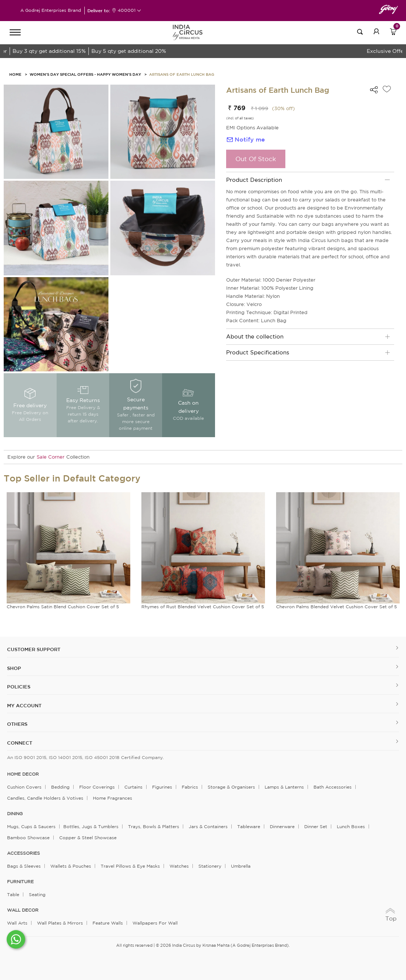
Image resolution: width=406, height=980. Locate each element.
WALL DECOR (23, 910)
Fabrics (190, 787)
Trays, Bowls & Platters (154, 826)
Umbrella (241, 866)
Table (13, 894)
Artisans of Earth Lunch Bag (182, 74)
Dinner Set (316, 826)
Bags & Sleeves (24, 866)
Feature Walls (108, 923)
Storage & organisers (231, 787)
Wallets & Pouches (71, 866)
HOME (15, 74)
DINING (15, 814)
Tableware (249, 826)
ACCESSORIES (24, 853)
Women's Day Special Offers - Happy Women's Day (85, 74)
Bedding (60, 787)
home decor (23, 774)
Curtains (133, 787)
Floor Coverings (97, 787)
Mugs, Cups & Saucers (31, 826)
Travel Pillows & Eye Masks (130, 866)
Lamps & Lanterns (284, 787)
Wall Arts (17, 923)
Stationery (210, 866)
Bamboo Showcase (28, 838)
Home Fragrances (113, 798)
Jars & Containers (208, 826)
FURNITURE (20, 882)
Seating (37, 894)
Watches (179, 866)
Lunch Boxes (351, 826)
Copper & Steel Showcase (88, 838)
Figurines (162, 787)
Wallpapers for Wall (155, 923)
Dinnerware (282, 826)
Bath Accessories (333, 787)
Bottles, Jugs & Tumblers (91, 826)
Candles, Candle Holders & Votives (45, 798)
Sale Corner (51, 457)
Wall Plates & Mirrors (60, 923)
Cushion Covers (24, 787)
